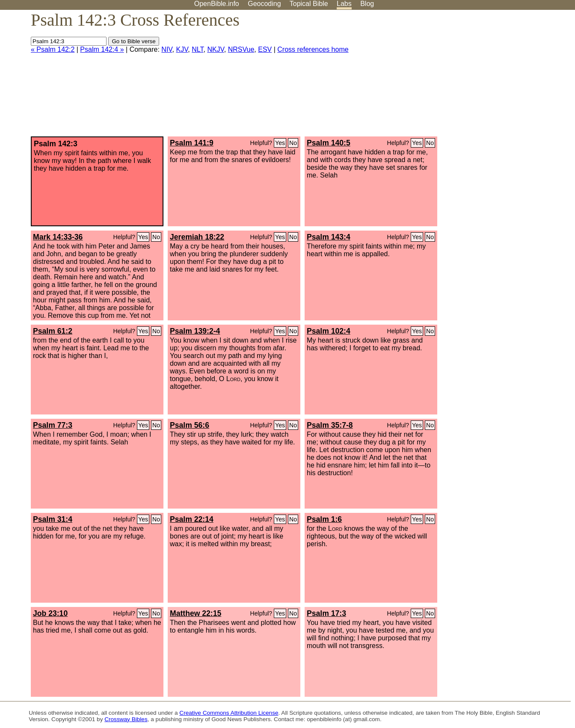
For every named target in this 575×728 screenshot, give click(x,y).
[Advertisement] (489, 77)
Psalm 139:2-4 (195, 331)
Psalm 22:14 (192, 519)
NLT (197, 49)
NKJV (215, 49)
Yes (280, 143)
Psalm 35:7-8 (330, 425)
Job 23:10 (50, 613)
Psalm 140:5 (329, 143)
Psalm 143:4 (329, 237)
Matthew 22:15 (196, 613)
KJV (182, 49)
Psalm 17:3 (326, 613)
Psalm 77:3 (53, 425)
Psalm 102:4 (329, 331)
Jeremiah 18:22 (197, 237)
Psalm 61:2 (53, 331)
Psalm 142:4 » (102, 49)
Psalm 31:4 (53, 519)
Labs (344, 4)
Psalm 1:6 (324, 519)
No (293, 143)
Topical (309, 4)
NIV (167, 49)
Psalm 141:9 (192, 143)
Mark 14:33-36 (58, 237)
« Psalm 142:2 (53, 49)
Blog (367, 4)
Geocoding (264, 4)
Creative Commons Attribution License (229, 713)
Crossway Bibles (126, 719)
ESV (265, 49)
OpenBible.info (217, 4)
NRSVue (241, 49)
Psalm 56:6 (190, 425)
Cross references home (313, 49)
